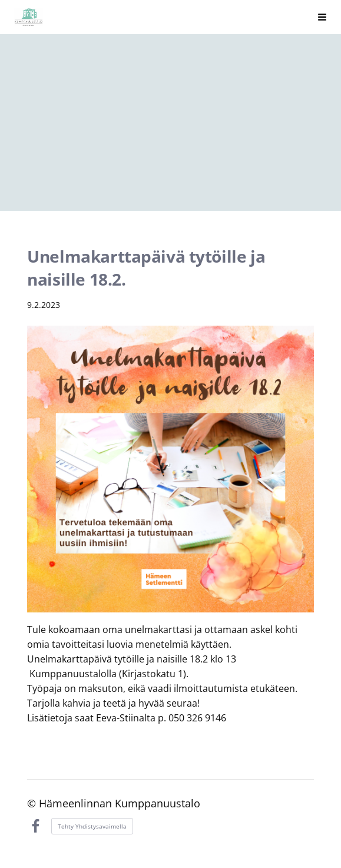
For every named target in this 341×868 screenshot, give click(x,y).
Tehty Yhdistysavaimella (92, 826)
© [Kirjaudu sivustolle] (33, 803)
